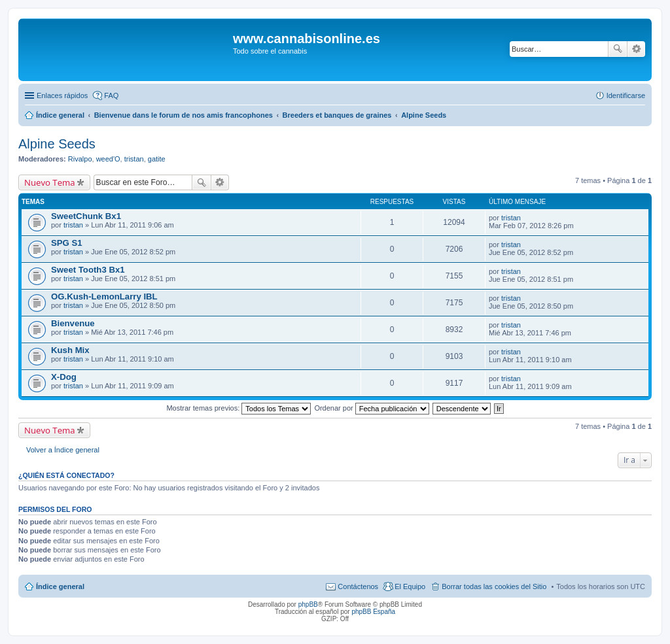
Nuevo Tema (50, 182)
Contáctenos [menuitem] (358, 586)
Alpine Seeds (57, 144)
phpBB (308, 604)
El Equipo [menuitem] (410, 586)
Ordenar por (371, 408)
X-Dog (64, 377)
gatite (157, 159)
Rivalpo (80, 159)
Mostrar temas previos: (238, 408)
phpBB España (373, 612)
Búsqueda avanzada (636, 49)
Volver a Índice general (63, 450)
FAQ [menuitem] (111, 95)
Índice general (60, 586)
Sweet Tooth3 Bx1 (88, 270)
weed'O (108, 159)
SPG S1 (67, 243)
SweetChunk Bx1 (86, 216)
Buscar (618, 49)
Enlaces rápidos (62, 95)
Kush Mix (70, 350)
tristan (134, 159)
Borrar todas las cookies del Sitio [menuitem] (494, 586)
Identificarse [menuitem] (626, 95)
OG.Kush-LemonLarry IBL (104, 297)
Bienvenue (73, 323)
